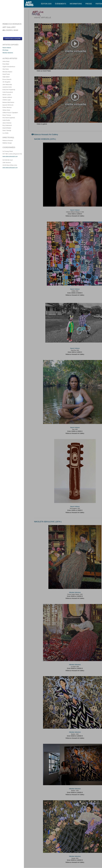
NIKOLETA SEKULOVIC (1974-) (48, 522)
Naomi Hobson (7, 48)
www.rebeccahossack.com (10, 156)
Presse (89, 4)
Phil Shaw (5, 50)
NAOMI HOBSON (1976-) (45, 139)
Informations (76, 4)
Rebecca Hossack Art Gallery (75, 216)
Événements (61, 4)
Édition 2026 (46, 4)
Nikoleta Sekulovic (8, 53)
